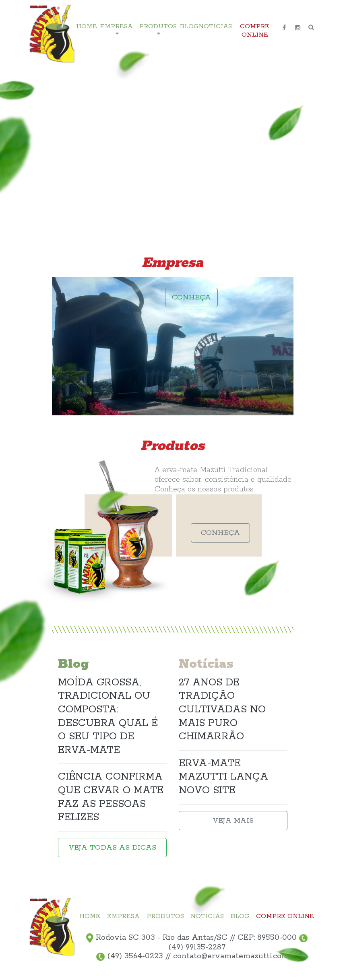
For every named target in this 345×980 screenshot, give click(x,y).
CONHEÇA (191, 297)
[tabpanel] (172, 153)
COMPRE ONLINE (255, 31)
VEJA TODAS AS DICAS (112, 848)
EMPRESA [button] (117, 27)
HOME (87, 27)
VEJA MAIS (233, 821)
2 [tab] (306, 147)
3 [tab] (306, 159)
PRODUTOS (165, 916)
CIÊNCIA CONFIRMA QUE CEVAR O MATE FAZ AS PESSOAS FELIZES (111, 797)
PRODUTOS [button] (158, 27)
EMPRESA (123, 916)
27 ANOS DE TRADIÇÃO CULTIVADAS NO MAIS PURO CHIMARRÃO (222, 710)
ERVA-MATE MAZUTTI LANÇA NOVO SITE (223, 777)
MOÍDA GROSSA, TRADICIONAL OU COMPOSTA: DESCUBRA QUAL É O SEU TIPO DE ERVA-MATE (108, 716)
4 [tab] (306, 171)
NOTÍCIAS (215, 27)
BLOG (189, 27)
